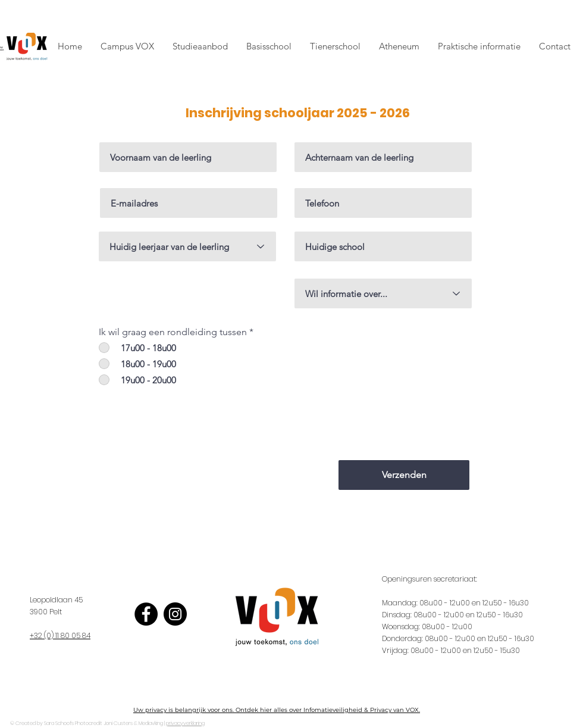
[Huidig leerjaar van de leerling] (187, 246)
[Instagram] (175, 614)
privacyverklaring (185, 723)
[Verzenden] (404, 475)
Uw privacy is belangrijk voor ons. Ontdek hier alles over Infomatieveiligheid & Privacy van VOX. (277, 710)
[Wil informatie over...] (383, 293)
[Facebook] (146, 614)
